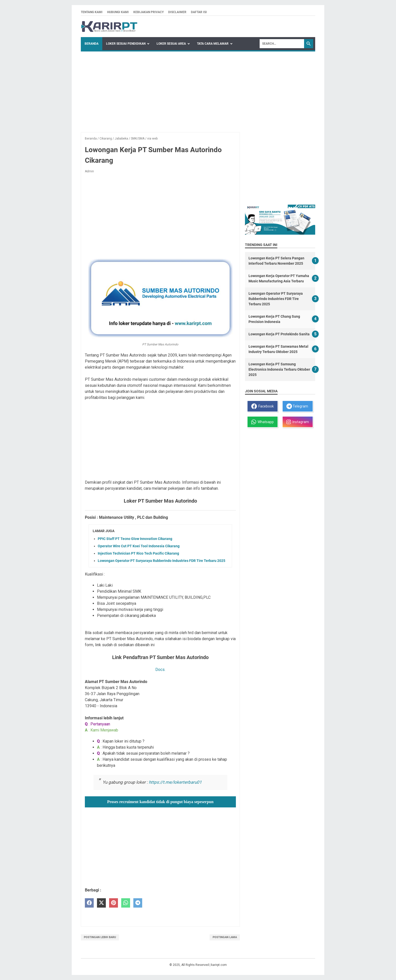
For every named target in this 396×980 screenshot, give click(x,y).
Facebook (263, 406)
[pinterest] (114, 903)
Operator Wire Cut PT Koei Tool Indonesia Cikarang (139, 546)
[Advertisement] (198, 89)
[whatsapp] (126, 903)
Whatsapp (263, 422)
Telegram (297, 406)
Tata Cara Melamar (213, 44)
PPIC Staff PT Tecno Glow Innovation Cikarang (135, 539)
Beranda (92, 44)
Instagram (298, 422)
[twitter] (101, 903)
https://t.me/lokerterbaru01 (175, 782)
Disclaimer (177, 12)
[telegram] (138, 903)
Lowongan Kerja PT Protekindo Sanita (279, 334)
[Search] (282, 44)
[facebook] (89, 903)
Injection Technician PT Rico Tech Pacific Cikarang (138, 553)
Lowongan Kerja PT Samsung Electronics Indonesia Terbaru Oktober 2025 (279, 369)
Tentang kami (92, 12)
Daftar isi (199, 12)
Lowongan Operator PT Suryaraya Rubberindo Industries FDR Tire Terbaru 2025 (162, 561)
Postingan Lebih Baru (100, 937)
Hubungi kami (118, 12)
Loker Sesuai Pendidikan (126, 44)
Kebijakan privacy (148, 12)
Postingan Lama (225, 937)
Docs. (160, 670)
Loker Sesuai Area (171, 44)
